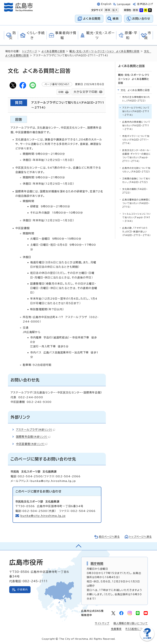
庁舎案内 (23, 590)
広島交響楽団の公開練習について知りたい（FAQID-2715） (136, 203)
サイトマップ (102, 623)
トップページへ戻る (140, 537)
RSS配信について (137, 629)
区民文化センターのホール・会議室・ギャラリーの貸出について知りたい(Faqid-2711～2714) (137, 156)
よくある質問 (92, 19)
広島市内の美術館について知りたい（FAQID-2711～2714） (136, 126)
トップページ (30, 51)
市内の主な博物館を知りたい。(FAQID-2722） (136, 99)
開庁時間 (97, 563)
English (106, 4)
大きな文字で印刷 (86, 92)
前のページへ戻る (108, 537)
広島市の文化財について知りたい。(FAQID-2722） (136, 170)
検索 (116, 19)
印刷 (61, 92)
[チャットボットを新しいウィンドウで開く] (147, 640)
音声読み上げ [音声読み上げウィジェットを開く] (145, 4)
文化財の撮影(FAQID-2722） (135, 191)
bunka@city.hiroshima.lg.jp (43, 516)
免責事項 (116, 629)
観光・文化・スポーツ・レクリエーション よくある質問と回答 (105, 51)
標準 (107, 10)
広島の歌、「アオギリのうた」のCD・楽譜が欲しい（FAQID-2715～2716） (136, 232)
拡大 (115, 10)
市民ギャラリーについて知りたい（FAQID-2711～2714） (136, 140)
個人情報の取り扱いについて (131, 623)
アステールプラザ (36, 430)
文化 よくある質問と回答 (135, 90)
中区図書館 (32, 444)
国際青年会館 (33, 437)
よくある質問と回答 (53, 51)
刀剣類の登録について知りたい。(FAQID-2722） (136, 180)
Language (124, 4)
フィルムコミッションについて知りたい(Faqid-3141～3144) (137, 217)
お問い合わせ (141, 19)
